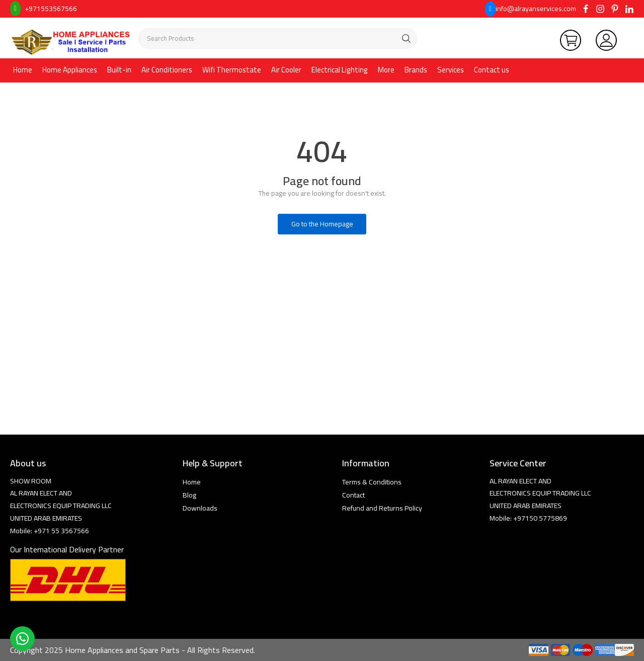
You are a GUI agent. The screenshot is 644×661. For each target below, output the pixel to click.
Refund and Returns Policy (382, 508)
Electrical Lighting (340, 70)
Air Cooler (286, 70)
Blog (189, 495)
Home (23, 70)
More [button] (386, 70)
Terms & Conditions (372, 482)
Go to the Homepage (322, 224)
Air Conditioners (167, 70)
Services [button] (451, 70)
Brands (416, 70)
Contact (353, 495)
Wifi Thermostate (232, 70)
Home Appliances (70, 70)
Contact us (492, 70)
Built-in (119, 70)
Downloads (200, 508)
